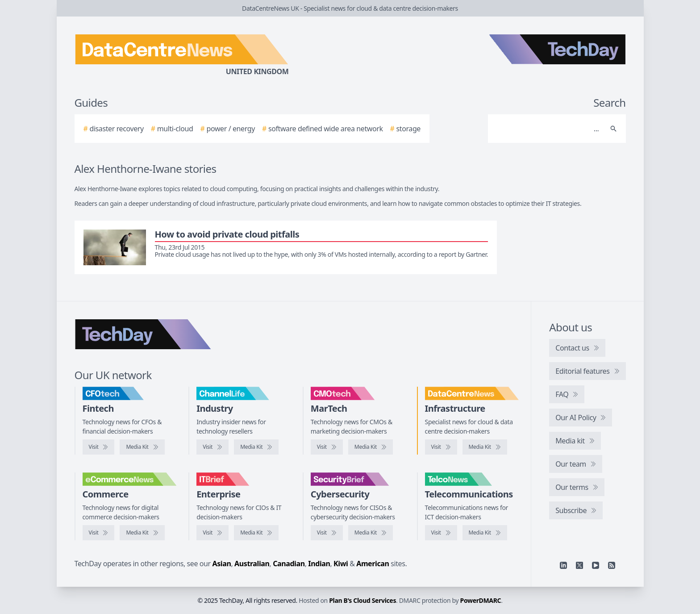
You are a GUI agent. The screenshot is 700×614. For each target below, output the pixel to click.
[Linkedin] (563, 565)
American (373, 564)
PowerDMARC (481, 600)
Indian (319, 564)
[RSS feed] (612, 565)
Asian (222, 564)
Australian (252, 564)
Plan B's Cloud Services (362, 600)
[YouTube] (596, 565)
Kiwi (341, 564)
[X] (579, 565)
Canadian (289, 564)
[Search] (548, 129)
